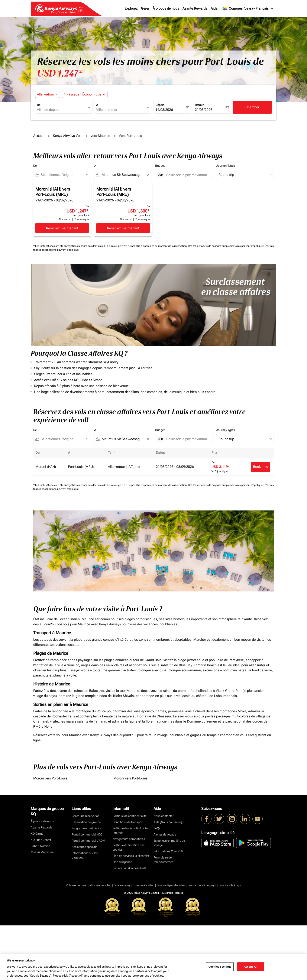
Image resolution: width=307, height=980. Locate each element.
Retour (199, 105)
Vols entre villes (145, 885)
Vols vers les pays (76, 885)
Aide (214, 8)
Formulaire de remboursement (164, 860)
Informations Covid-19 (168, 851)
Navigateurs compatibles (129, 839)
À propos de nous (166, 8)
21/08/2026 (204, 110)
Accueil (39, 136)
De (39, 105)
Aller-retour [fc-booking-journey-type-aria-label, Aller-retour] (45, 94)
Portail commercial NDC (87, 834)
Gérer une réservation (86, 816)
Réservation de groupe (86, 822)
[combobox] (62, 110)
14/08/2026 (164, 110)
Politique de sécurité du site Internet (130, 830)
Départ (160, 105)
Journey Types (226, 166)
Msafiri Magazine (42, 852)
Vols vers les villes (100, 885)
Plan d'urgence (122, 862)
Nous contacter (164, 816)
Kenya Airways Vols (68, 136)
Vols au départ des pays (202, 885)
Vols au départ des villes (171, 885)
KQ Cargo (37, 834)
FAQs (157, 828)
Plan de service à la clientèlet (131, 856)
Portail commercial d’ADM (88, 841)
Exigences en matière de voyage (169, 843)
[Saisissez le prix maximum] (187, 175)
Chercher (252, 107)
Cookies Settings (220, 967)
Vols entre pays (123, 885)
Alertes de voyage (165, 834)
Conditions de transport (128, 822)
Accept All (251, 967)
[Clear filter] (148, 175)
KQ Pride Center (41, 840)
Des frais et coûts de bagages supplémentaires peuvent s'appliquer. (226, 246)
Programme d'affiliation (87, 828)
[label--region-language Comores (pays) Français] (248, 9)
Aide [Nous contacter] (168, 822)
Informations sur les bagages (85, 855)
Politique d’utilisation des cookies (129, 847)
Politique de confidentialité (130, 816)
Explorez (131, 8)
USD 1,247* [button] (60, 73)
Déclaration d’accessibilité (129, 868)
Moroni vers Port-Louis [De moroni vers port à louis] (50, 778)
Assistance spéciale (84, 847)
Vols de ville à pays (230, 885)
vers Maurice (101, 136)
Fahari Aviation (41, 846)
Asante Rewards (195, 8)
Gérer (145, 8)
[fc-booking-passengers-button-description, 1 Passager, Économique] (83, 94)
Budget (160, 166)
